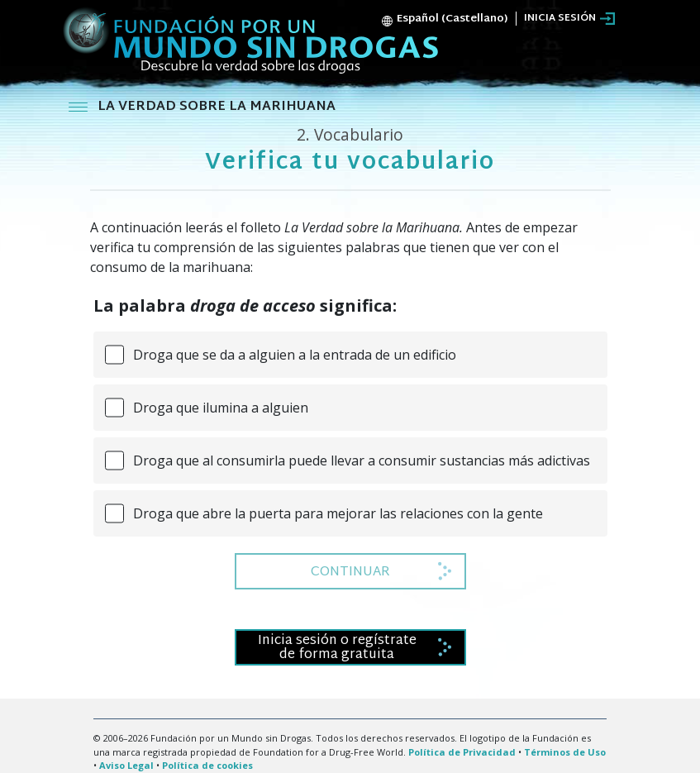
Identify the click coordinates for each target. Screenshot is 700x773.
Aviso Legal (126, 765)
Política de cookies (207, 765)
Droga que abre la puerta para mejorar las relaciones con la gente (338, 513)
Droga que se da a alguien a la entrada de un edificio (295, 355)
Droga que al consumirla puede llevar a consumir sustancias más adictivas (362, 460)
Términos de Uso (565, 752)
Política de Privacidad (462, 752)
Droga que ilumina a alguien (221, 408)
